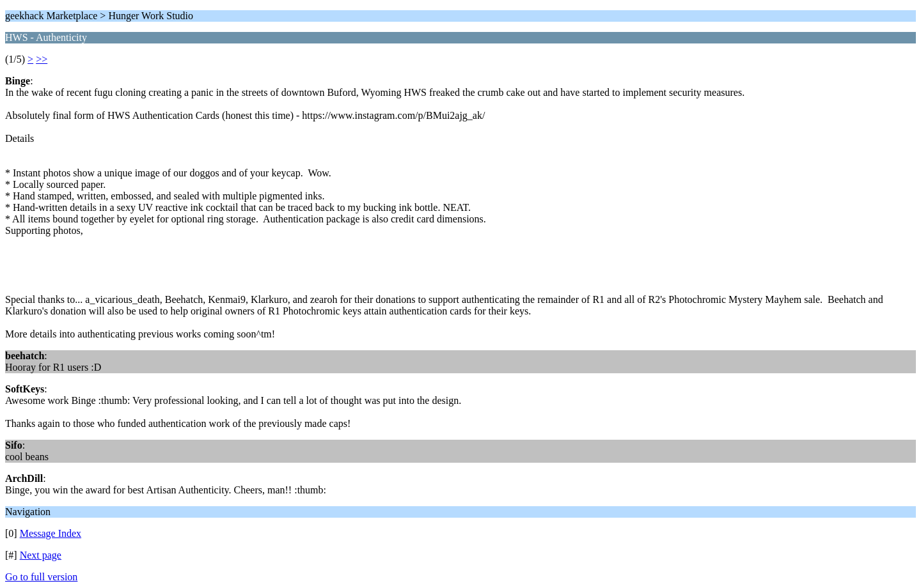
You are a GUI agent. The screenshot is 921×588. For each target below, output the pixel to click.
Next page (41, 555)
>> (42, 59)
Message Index (51, 533)
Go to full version (41, 577)
